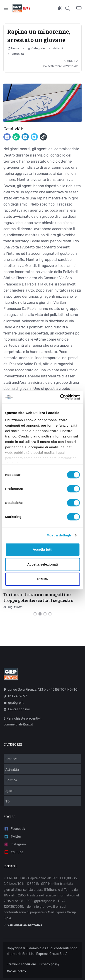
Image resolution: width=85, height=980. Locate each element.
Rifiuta (42, 579)
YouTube (13, 852)
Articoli (58, 48)
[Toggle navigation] (6, 8)
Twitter (12, 837)
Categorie (36, 48)
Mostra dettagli (59, 535)
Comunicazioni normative (23, 925)
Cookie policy (17, 971)
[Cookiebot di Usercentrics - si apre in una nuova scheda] (61, 397)
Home (13, 48)
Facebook (14, 829)
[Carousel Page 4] (50, 614)
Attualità (18, 54)
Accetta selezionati (42, 564)
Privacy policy (49, 964)
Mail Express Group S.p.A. (49, 954)
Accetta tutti (42, 549)
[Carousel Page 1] (35, 614)
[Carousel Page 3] (45, 614)
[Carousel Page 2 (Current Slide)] (40, 614)
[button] (71, 8)
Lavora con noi (17, 709)
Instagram (15, 845)
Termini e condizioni (21, 964)
